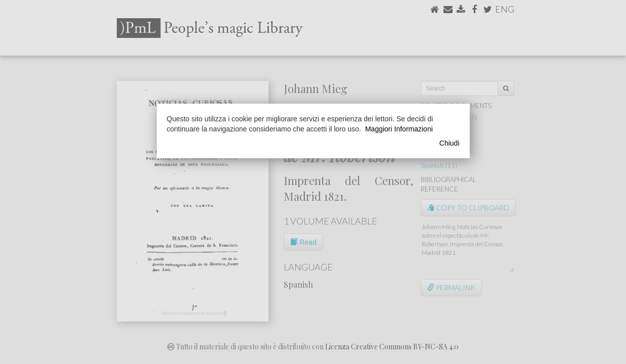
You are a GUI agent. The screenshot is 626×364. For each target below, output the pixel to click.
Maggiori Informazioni (399, 129)
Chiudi (450, 143)
